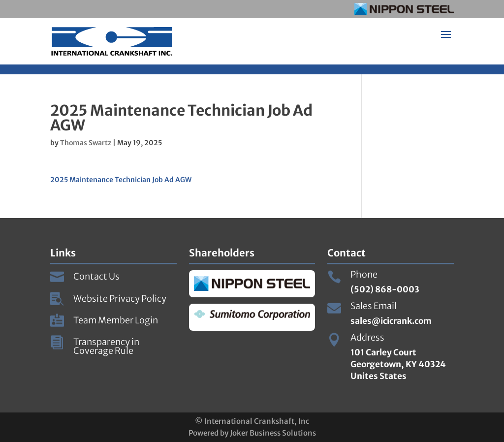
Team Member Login (116, 320)
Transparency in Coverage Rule (106, 346)
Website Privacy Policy (120, 299)
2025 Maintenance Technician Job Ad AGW (121, 180)
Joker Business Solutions (273, 433)
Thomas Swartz (86, 143)
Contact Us (96, 276)
